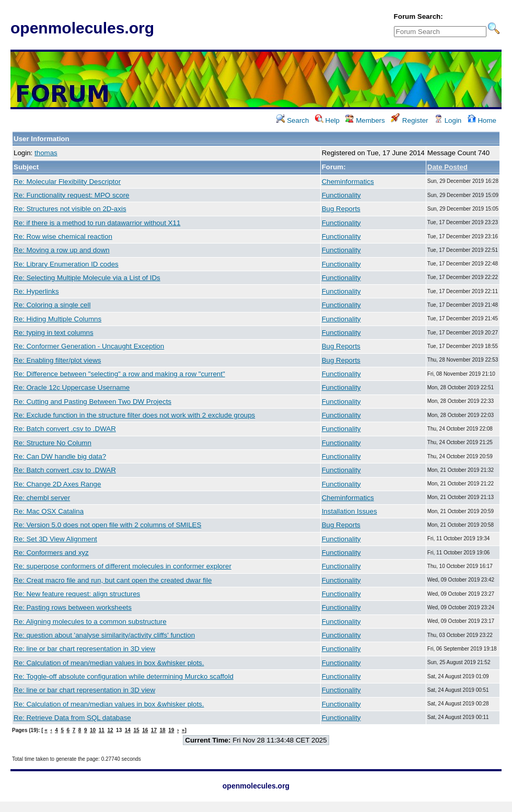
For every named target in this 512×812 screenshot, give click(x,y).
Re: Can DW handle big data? (60, 456)
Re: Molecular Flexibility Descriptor (67, 182)
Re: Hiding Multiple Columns (57, 319)
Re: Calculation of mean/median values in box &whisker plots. (109, 663)
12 (110, 730)
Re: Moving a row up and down (62, 250)
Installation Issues (350, 511)
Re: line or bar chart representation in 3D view (84, 649)
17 (154, 730)
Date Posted (447, 167)
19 (171, 730)
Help (327, 120)
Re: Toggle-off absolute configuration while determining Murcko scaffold (124, 676)
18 (163, 730)
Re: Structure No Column (53, 443)
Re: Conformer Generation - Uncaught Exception (89, 346)
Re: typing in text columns (54, 333)
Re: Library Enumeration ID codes (66, 264)
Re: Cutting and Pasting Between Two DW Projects (92, 402)
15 (136, 730)
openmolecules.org (82, 28)
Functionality (341, 195)
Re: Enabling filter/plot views (57, 360)
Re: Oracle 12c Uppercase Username (72, 387)
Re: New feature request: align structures (77, 594)
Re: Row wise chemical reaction (63, 236)
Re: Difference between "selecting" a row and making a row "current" (119, 374)
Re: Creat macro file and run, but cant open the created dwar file (113, 580)
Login (448, 120)
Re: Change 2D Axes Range (57, 484)
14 (128, 730)
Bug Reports (341, 209)
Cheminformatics (348, 182)
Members (365, 120)
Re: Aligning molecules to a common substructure (90, 622)
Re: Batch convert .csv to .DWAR (65, 429)
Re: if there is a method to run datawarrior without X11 (97, 223)
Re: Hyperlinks (36, 291)
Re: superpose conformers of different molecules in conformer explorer (123, 566)
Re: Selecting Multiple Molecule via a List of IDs (87, 278)
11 (102, 730)
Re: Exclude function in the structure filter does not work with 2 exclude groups (134, 415)
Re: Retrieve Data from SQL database (72, 718)
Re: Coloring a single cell (52, 305)
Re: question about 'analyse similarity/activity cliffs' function (104, 635)
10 (93, 730)
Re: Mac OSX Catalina (49, 511)
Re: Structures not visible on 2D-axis (70, 209)
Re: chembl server (42, 498)
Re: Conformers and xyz (51, 553)
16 (145, 730)
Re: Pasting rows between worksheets (73, 607)
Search (293, 120)
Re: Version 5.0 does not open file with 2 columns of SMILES (107, 525)
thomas (46, 153)
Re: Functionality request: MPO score (71, 195)
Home (482, 120)
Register (409, 120)
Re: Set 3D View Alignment (55, 539)
